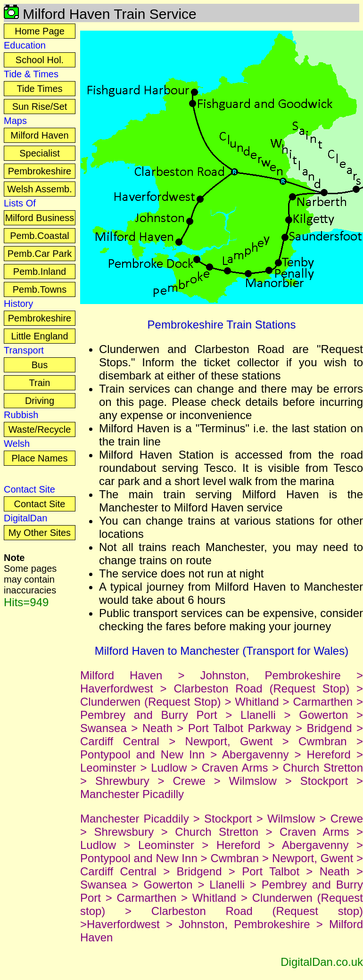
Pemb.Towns (40, 289)
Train (40, 383)
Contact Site (40, 504)
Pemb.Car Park (40, 254)
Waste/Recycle (40, 429)
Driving (40, 401)
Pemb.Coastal (40, 236)
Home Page (40, 31)
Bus (40, 365)
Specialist (40, 153)
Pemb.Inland (40, 272)
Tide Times (39, 89)
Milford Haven (39, 135)
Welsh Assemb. (39, 189)
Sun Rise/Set (40, 107)
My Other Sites (40, 533)
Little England (39, 336)
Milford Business (40, 218)
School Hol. (40, 60)
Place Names (40, 458)
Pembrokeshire (40, 171)
